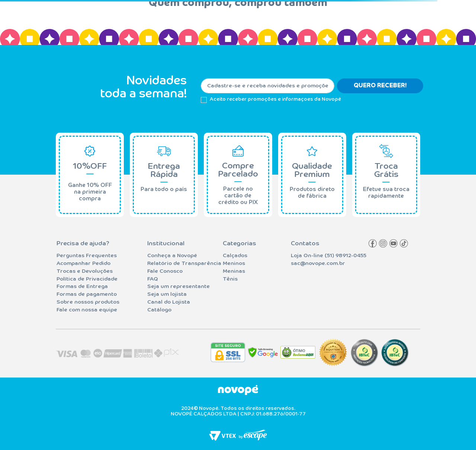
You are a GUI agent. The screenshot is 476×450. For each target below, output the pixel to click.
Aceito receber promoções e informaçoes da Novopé (275, 99)
